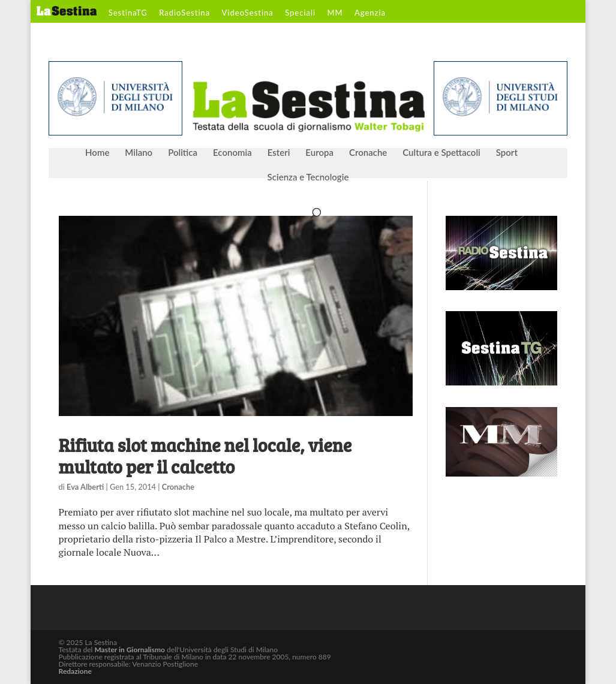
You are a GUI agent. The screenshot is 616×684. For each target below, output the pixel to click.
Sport (507, 153)
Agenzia (370, 13)
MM (335, 13)
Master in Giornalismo (129, 650)
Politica (183, 153)
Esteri (279, 153)
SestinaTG (128, 13)
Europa (319, 153)
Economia (232, 153)
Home (97, 153)
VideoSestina (248, 13)
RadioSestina (184, 13)
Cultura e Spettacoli (441, 153)
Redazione (75, 671)
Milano (139, 153)
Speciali (300, 13)
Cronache (368, 153)
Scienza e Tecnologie (308, 177)
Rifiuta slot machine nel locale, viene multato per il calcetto (205, 456)
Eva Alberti (85, 487)
